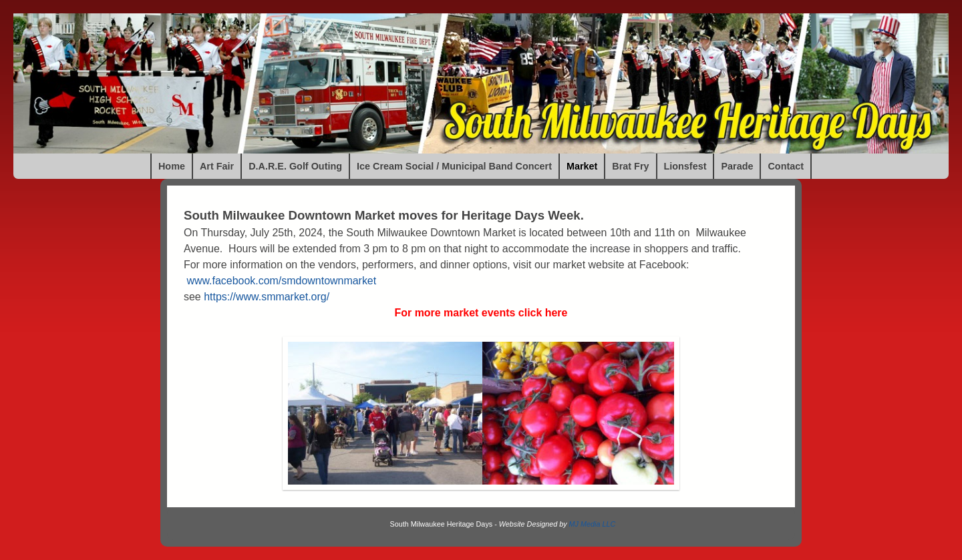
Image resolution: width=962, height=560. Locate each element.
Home (172, 166)
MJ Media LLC (593, 524)
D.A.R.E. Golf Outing (295, 166)
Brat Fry (630, 166)
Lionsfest (685, 166)
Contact (786, 166)
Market (582, 166)
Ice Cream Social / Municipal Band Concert (454, 166)
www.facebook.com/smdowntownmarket (281, 281)
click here (543, 313)
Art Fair (217, 166)
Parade (737, 166)
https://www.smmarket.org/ (267, 297)
